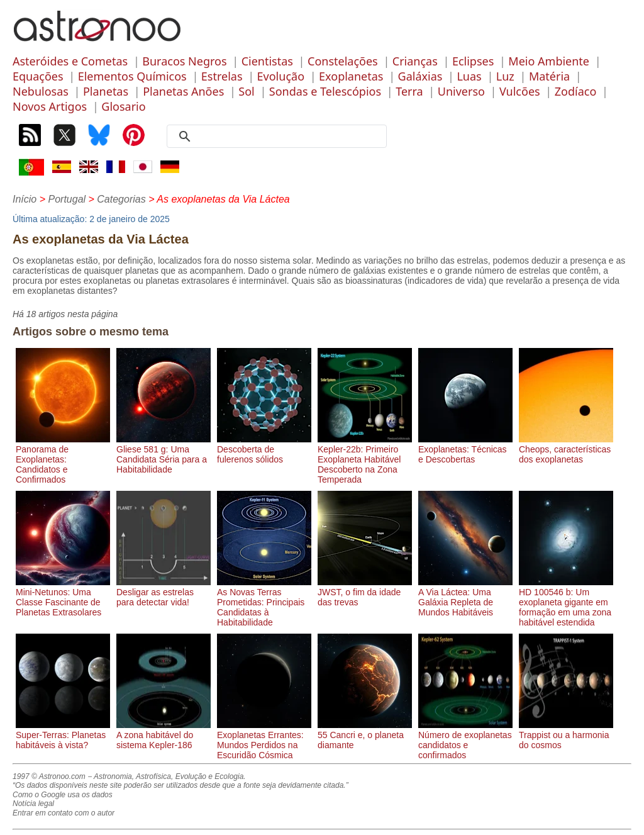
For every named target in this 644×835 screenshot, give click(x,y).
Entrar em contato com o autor (64, 813)
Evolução (281, 76)
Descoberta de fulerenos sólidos (264, 449)
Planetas (106, 91)
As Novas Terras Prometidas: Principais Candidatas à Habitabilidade (264, 602)
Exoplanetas (351, 76)
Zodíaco (576, 91)
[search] (281, 137)
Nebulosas (41, 91)
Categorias (121, 199)
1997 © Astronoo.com (49, 776)
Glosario (123, 106)
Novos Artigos (50, 106)
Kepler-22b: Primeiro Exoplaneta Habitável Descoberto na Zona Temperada (365, 459)
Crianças (415, 61)
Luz (505, 76)
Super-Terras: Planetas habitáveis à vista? (63, 735)
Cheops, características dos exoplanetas (566, 449)
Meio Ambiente (549, 61)
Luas (469, 76)
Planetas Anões (183, 91)
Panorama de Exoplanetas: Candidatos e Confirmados (63, 459)
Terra (409, 91)
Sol (246, 91)
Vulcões (520, 91)
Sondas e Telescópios (325, 91)
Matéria (549, 76)
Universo (461, 91)
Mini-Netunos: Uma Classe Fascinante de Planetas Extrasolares (63, 597)
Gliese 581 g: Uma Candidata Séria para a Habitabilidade (164, 454)
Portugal (67, 199)
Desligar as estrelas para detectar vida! (164, 592)
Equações (38, 76)
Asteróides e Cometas (70, 61)
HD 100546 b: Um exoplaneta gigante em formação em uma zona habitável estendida (566, 602)
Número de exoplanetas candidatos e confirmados (465, 740)
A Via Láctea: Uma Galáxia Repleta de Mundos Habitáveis (465, 597)
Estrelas (222, 76)
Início (25, 199)
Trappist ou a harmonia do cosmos (566, 735)
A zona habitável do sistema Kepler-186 (164, 735)
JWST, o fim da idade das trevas (365, 592)
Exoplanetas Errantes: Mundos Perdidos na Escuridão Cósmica (264, 740)
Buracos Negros (184, 61)
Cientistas (267, 61)
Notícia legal (33, 804)
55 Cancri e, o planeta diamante (365, 735)
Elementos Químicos (132, 76)
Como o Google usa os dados (63, 795)
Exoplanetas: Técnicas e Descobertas (465, 449)
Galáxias (420, 76)
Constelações (343, 61)
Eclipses (473, 61)
